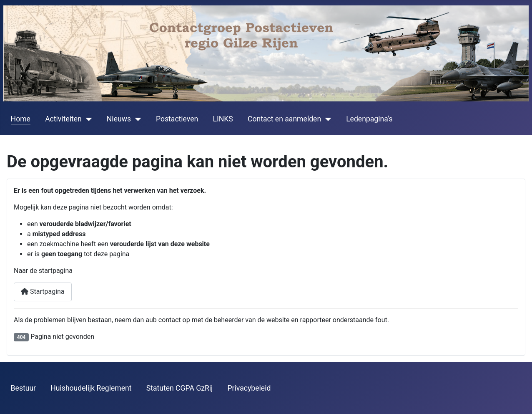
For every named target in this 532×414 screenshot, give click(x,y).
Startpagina (43, 292)
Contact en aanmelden (284, 119)
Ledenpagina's (369, 119)
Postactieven (177, 119)
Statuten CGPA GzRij (180, 388)
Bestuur (24, 388)
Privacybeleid (249, 388)
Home (21, 119)
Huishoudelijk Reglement (91, 388)
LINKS (223, 119)
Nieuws (119, 119)
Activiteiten (63, 119)
